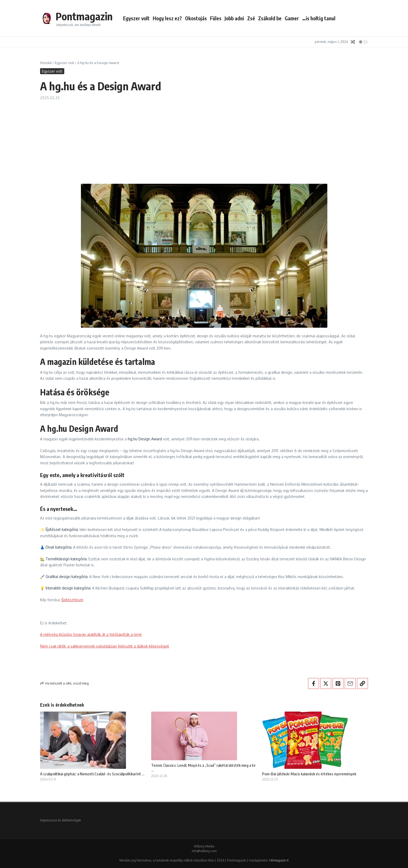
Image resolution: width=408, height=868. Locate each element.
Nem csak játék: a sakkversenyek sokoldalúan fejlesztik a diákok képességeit (105, 646)
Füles (216, 18)
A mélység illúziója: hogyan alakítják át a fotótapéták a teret (91, 634)
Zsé (251, 18)
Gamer (292, 18)
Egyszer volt (136, 18)
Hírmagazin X (279, 860)
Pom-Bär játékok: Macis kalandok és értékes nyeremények (309, 774)
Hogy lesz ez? (167, 18)
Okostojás (196, 18)
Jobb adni (234, 18)
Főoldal (46, 63)
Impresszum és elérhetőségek (60, 820)
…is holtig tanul (319, 18)
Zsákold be (270, 18)
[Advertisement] (204, 140)
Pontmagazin (84, 16)
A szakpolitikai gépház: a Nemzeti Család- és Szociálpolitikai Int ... (92, 774)
